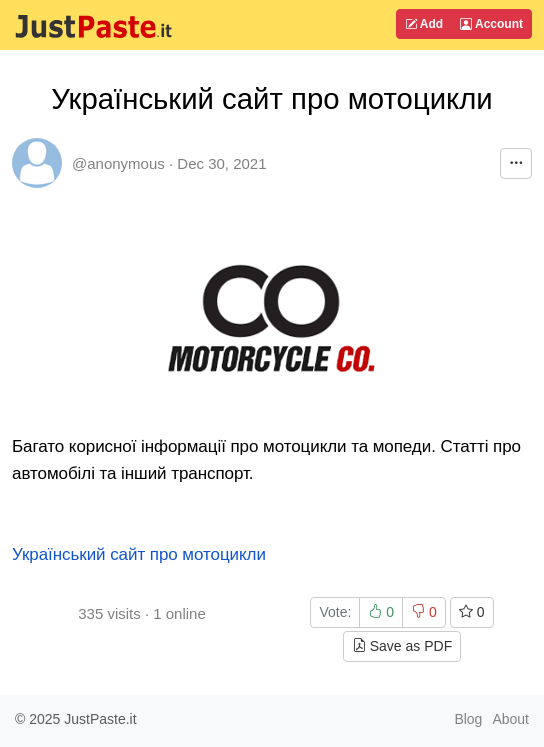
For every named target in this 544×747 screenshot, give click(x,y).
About (510, 719)
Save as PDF (402, 646)
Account (491, 24)
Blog (468, 719)
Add (424, 24)
